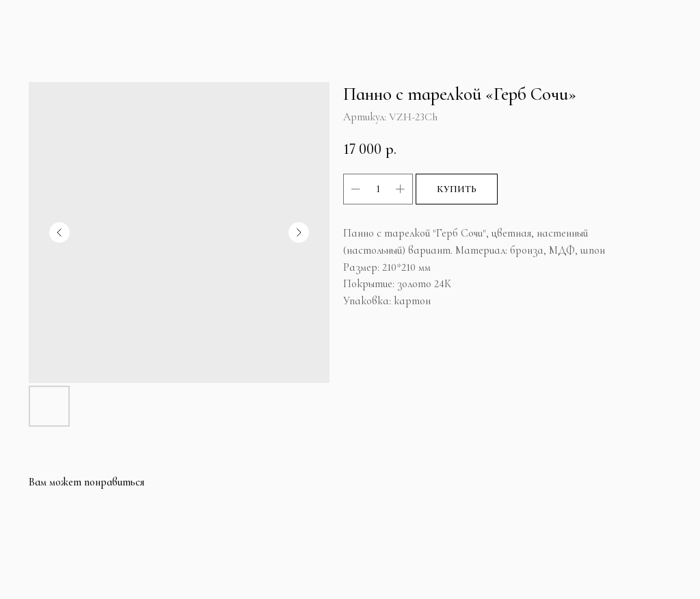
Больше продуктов (71, 22)
